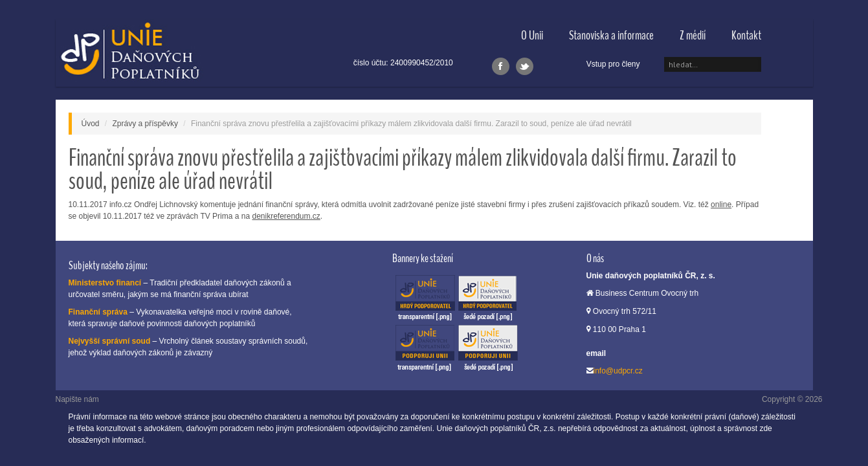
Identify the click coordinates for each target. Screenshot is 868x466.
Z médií (693, 35)
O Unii (532, 35)
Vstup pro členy (613, 64)
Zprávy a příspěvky (145, 124)
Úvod (91, 124)
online (721, 205)
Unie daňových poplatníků (129, 53)
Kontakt (746, 35)
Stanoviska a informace (611, 35)
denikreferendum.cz (286, 216)
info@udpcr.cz (618, 371)
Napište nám (77, 399)
